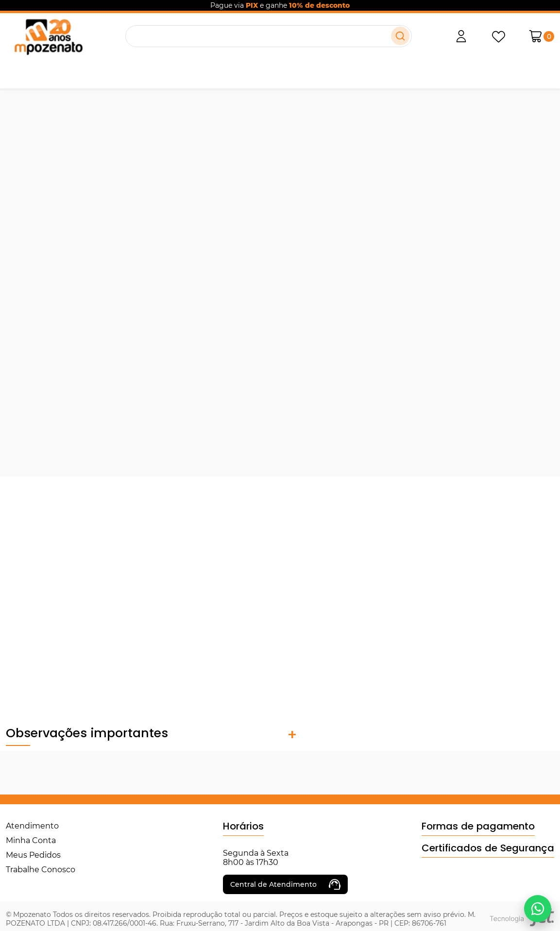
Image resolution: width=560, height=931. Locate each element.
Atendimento (32, 826)
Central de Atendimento (285, 884)
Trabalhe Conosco (41, 870)
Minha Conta (31, 840)
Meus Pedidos (33, 855)
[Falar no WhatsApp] (538, 909)
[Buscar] (400, 36)
